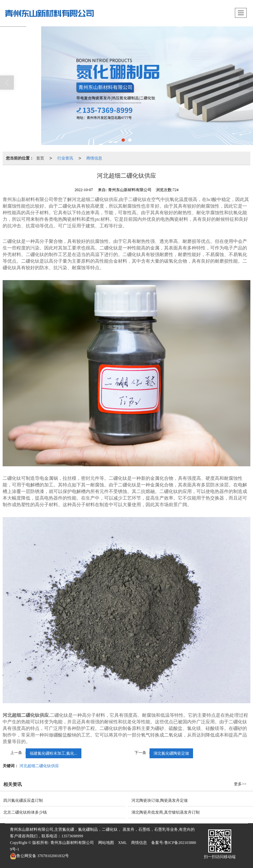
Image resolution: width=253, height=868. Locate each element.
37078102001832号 (39, 856)
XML (123, 843)
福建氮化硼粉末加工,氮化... (54, 753)
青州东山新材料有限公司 (72, 843)
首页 (40, 158)
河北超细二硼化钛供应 (39, 766)
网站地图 (106, 843)
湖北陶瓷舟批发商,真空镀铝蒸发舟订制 (166, 812)
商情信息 (94, 158)
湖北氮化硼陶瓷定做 (171, 753)
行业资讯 (65, 158)
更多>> (240, 784)
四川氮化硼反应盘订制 (23, 800)
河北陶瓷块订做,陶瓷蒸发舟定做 (160, 800)
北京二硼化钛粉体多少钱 (25, 812)
